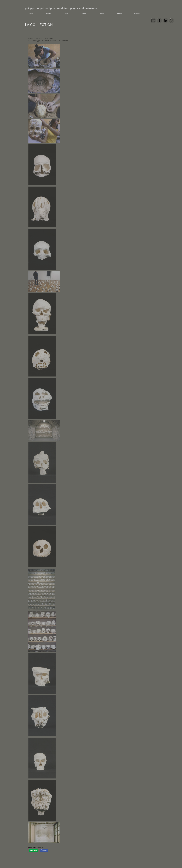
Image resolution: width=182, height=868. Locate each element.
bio (66, 13)
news (31, 13)
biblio (84, 13)
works (49, 13)
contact (137, 13)
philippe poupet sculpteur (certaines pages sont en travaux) (62, 8)
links (102, 13)
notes (119, 13)
